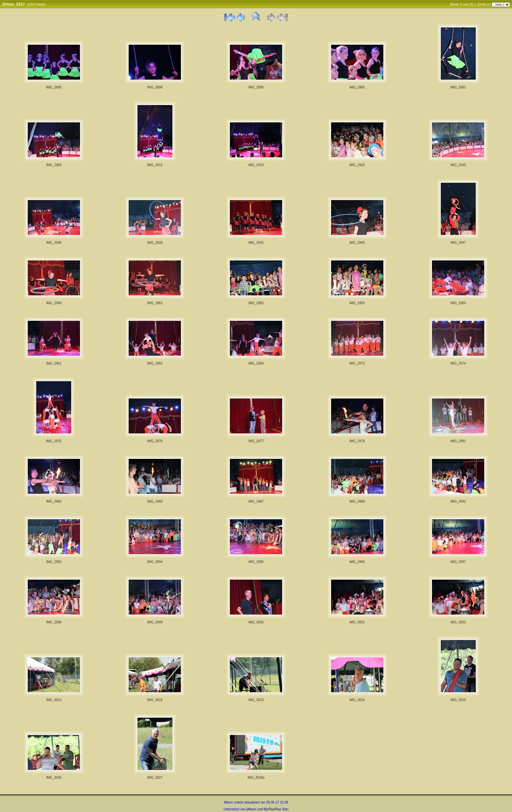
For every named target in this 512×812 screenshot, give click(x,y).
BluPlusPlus (272, 809)
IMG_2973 (357, 363)
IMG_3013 (54, 700)
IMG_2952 (155, 303)
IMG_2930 (458, 165)
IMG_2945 (357, 243)
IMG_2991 (458, 501)
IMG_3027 (155, 778)
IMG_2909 (54, 165)
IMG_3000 (256, 622)
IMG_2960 (458, 303)
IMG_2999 (155, 622)
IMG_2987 (256, 501)
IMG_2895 (54, 87)
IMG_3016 (155, 700)
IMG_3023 (256, 700)
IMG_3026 (54, 778)
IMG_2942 (256, 243)
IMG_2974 (458, 363)
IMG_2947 (458, 243)
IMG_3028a (256, 778)
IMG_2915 (155, 165)
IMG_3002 (458, 622)
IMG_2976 (155, 441)
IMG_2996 (357, 562)
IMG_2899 (256, 87)
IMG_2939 (155, 243)
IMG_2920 (357, 165)
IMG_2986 (155, 501)
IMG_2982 (54, 501)
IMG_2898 (155, 87)
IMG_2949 (54, 303)
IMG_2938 (54, 243)
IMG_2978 (357, 441)
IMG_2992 (54, 562)
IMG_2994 (155, 562)
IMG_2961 (54, 363)
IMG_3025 (458, 700)
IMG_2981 (458, 441)
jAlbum (252, 809)
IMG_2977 (256, 441)
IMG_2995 (256, 562)
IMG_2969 (256, 363)
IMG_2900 (357, 87)
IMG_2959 (357, 303)
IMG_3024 (357, 700)
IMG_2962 (155, 363)
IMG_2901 (458, 87)
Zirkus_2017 (14, 4)
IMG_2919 (256, 165)
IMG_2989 (357, 501)
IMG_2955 (256, 303)
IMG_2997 (458, 562)
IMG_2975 (54, 441)
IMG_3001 (357, 622)
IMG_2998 (54, 622)
